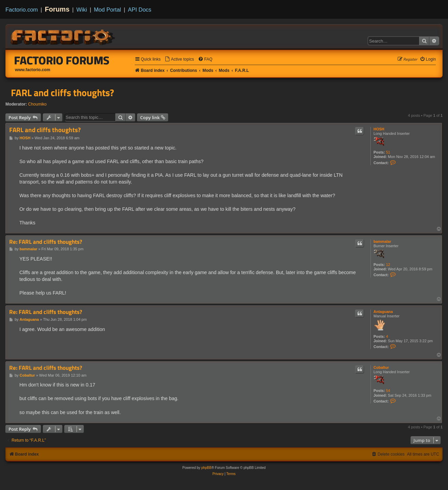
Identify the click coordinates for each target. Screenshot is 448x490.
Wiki (82, 10)
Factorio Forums (62, 60)
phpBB (206, 468)
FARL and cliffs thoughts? (62, 93)
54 (388, 391)
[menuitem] (179, 59)
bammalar (382, 241)
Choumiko (37, 104)
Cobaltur (381, 367)
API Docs (140, 10)
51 (388, 152)
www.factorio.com (33, 70)
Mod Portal (107, 10)
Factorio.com (22, 10)
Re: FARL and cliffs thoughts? (46, 242)
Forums (57, 9)
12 (388, 265)
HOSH (379, 129)
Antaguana (383, 312)
